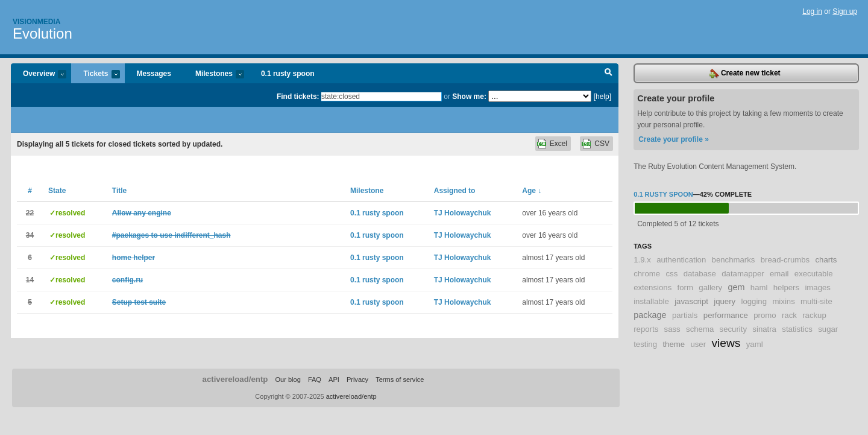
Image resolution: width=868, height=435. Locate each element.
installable (651, 301)
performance (726, 315)
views (726, 343)
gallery (710, 287)
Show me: (469, 97)
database (700, 274)
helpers (786, 287)
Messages (154, 74)
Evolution (42, 33)
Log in (812, 11)
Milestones (214, 75)
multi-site (816, 301)
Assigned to (455, 191)
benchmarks (734, 260)
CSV (602, 144)
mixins (783, 301)
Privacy (357, 379)
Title (119, 191)
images (818, 287)
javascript (691, 301)
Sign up (845, 11)
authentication (681, 260)
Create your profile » (674, 139)
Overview (39, 75)
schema (700, 329)
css (672, 274)
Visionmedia (36, 22)
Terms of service (400, 379)
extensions (653, 287)
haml (759, 287)
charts (826, 260)
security (733, 329)
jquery (725, 301)
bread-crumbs (785, 260)
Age (532, 191)
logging (754, 301)
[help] (602, 97)
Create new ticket (745, 74)
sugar (828, 329)
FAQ (315, 379)
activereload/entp (235, 379)
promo (765, 315)
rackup (814, 315)
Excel (558, 144)
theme (674, 344)
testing (645, 344)
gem (737, 287)
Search (609, 74)
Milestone (367, 191)
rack (789, 315)
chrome (647, 274)
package (650, 315)
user (698, 344)
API (334, 379)
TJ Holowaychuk (463, 213)
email (779, 274)
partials (685, 315)
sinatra (764, 329)
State (57, 191)
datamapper (743, 274)
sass (672, 329)
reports (646, 329)
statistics (797, 329)
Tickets (95, 75)
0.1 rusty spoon (288, 74)
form (685, 287)
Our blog (288, 379)
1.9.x (642, 260)
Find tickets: (298, 97)
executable (814, 274)
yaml (755, 344)
